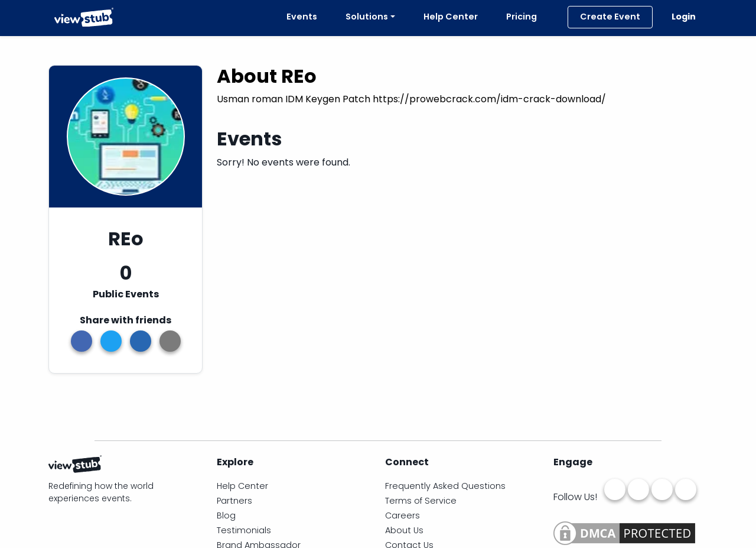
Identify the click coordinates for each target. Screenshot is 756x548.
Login (684, 17)
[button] (170, 341)
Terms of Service (421, 501)
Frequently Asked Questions (445, 486)
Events (300, 17)
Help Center (451, 17)
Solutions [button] (367, 17)
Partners (234, 501)
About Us (404, 530)
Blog (226, 515)
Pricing (522, 17)
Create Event (610, 17)
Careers (403, 515)
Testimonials (244, 530)
